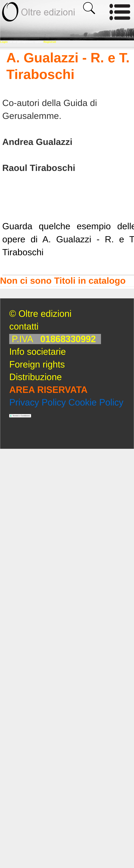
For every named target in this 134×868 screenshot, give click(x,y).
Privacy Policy (37, 402)
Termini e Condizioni (21, 416)
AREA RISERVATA (48, 390)
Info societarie (37, 352)
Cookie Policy (96, 402)
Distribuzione (35, 377)
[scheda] (92, 142)
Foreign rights (37, 364)
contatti (24, 326)
